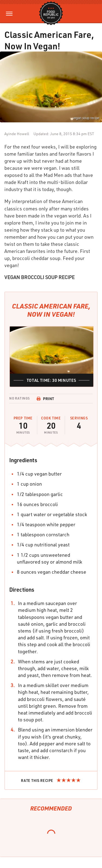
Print (45, 399)
